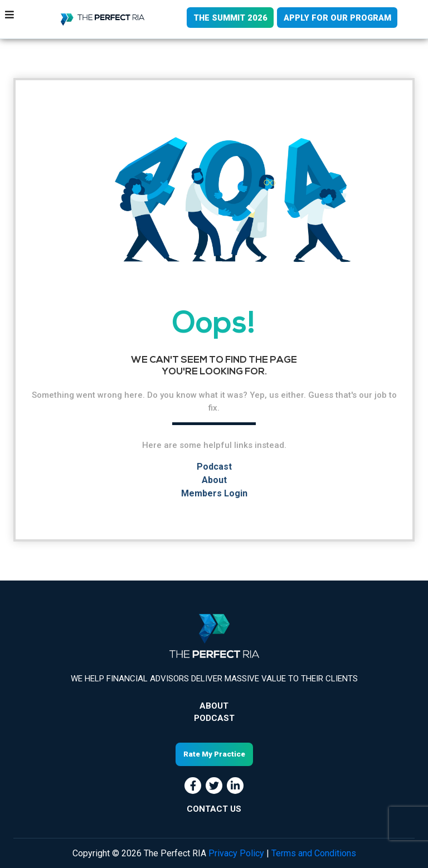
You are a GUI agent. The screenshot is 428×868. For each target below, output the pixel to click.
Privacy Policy (236, 853)
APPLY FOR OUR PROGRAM (337, 18)
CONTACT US (214, 808)
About (214, 480)
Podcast (214, 467)
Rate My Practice (214, 754)
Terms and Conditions (314, 853)
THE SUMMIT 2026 (228, 18)
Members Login (214, 493)
